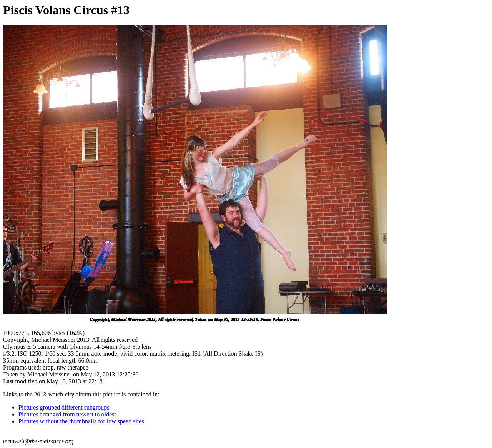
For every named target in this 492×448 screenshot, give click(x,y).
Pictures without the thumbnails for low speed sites (81, 421)
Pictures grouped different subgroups (64, 407)
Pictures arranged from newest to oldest (67, 414)
